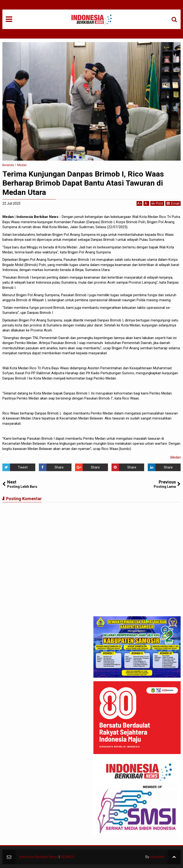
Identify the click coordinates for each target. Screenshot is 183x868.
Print (157, 203)
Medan (175, 457)
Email (173, 203)
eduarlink (157, 857)
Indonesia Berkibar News (38, 857)
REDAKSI (67, 857)
